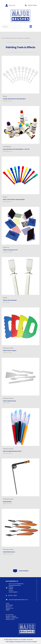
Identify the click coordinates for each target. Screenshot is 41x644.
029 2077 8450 (32, 5)
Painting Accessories (11, 38)
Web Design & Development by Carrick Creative (21, 642)
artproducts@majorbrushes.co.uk (18, 600)
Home (3, 38)
